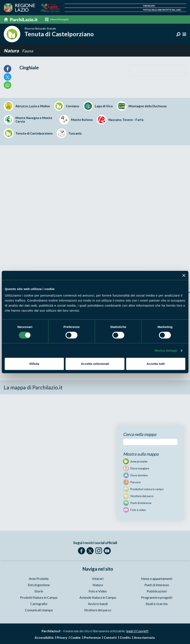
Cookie (76, 638)
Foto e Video (98, 591)
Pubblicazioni (157, 591)
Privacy (62, 638)
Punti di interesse (157, 585)
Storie (39, 591)
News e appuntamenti (157, 579)
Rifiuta (34, 364)
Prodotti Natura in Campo (39, 597)
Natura (11, 51)
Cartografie (39, 604)
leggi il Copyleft (137, 631)
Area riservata (144, 638)
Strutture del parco (98, 610)
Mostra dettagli (166, 351)
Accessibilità (44, 638)
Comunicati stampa (39, 610)
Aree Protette (39, 579)
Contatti (110, 638)
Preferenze (92, 638)
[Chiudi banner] (184, 275)
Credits (125, 638)
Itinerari (98, 579)
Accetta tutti (156, 364)
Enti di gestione (39, 585)
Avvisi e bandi (98, 604)
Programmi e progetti (157, 597)
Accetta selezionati (95, 364)
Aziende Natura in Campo (98, 597)
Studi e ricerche (157, 604)
